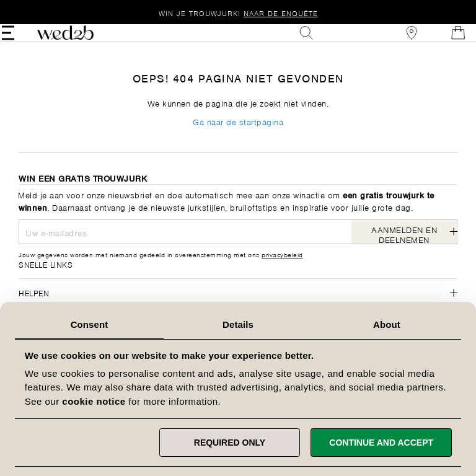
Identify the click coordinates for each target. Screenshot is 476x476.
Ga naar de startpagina (238, 140)
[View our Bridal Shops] (395, 42)
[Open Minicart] (441, 42)
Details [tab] (238, 324)
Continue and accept (381, 443)
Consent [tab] (90, 324)
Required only (230, 443)
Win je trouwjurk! (238, 13)
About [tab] (387, 324)
